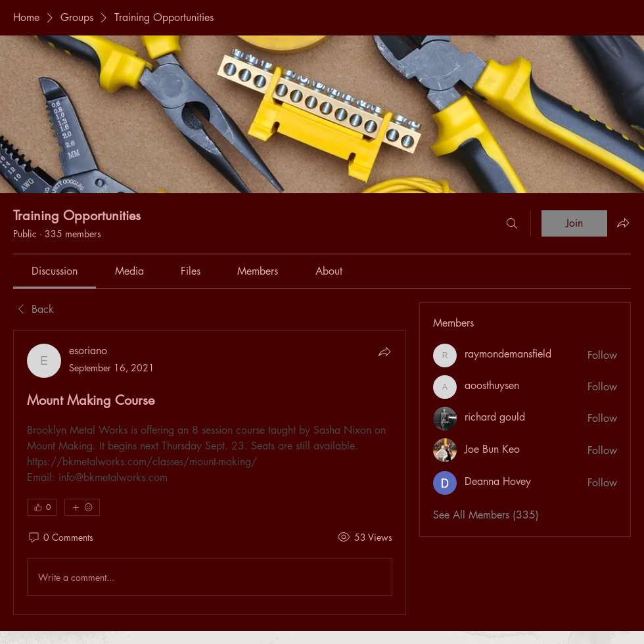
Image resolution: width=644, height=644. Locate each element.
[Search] (512, 223)
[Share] (384, 352)
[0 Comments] (60, 538)
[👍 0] (42, 507)
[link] (55, 271)
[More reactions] (82, 507)
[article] (210, 472)
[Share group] (623, 223)
